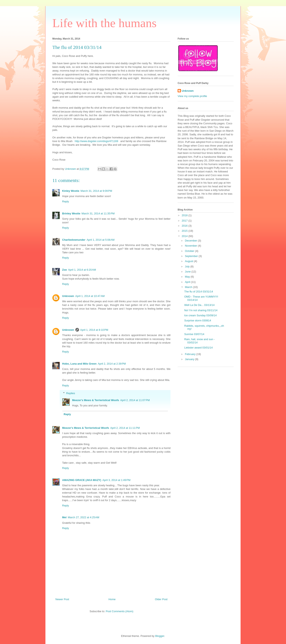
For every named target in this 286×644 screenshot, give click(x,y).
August (189, 261)
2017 (185, 221)
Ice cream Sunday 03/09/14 (200, 315)
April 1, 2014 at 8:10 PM (94, 330)
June (188, 272)
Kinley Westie (71, 191)
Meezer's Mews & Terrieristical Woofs (96, 400)
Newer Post (62, 599)
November (191, 246)
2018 (185, 215)
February (191, 354)
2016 (185, 226)
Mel (64, 517)
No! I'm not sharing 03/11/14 (201, 310)
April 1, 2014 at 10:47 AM (90, 296)
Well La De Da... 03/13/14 (199, 305)
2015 (185, 231)
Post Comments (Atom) (119, 611)
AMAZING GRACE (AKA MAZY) (82, 480)
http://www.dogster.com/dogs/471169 (96, 141)
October (190, 251)
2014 (185, 236)
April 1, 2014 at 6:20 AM (82, 270)
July (188, 266)
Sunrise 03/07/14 (194, 334)
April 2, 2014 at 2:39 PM (112, 364)
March (189, 287)
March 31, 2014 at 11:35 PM (98, 213)
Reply (65, 201)
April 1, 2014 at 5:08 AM (101, 240)
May (188, 277)
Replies (71, 393)
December (191, 241)
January (190, 359)
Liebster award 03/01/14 (198, 348)
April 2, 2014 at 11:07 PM (135, 400)
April (188, 282)
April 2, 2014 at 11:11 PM (125, 428)
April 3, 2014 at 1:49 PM (117, 480)
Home (112, 599)
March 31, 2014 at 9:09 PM (96, 191)
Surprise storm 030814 (198, 320)
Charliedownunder (74, 240)
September (192, 256)
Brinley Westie (71, 213)
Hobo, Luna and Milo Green (79, 364)
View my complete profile (192, 96)
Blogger (160, 636)
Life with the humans (104, 23)
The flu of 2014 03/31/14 (199, 292)
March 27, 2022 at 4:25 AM (84, 517)
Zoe (64, 270)
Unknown (68, 296)
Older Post (161, 599)
